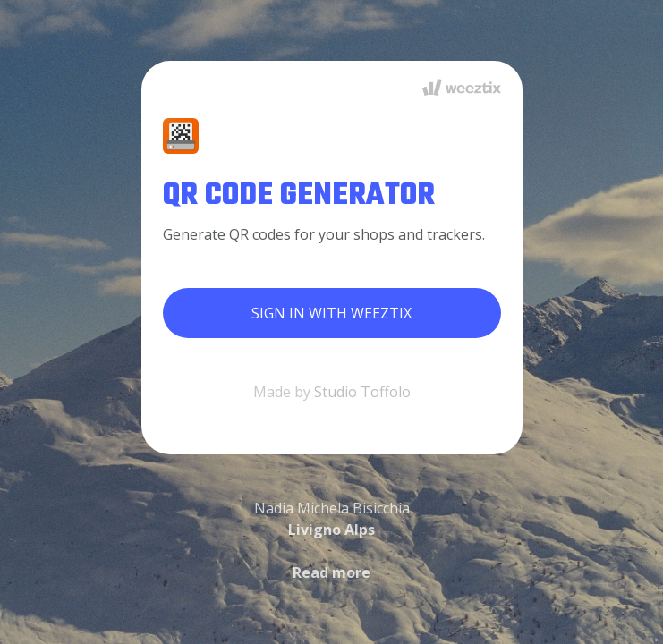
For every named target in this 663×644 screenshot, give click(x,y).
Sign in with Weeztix (331, 313)
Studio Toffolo (362, 392)
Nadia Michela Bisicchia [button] (332, 540)
